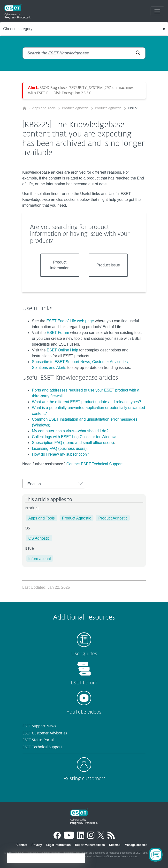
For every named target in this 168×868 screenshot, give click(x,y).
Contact (22, 845)
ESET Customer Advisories (45, 733)
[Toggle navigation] (157, 11)
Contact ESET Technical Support (94, 464)
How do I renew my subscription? (61, 454)
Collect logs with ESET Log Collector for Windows (75, 437)
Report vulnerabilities (90, 845)
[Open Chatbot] (156, 855)
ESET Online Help (62, 350)
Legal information (58, 845)
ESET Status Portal (38, 740)
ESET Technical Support (42, 747)
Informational (40, 559)
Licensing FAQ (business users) (59, 448)
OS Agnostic (39, 538)
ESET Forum (58, 333)
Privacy (37, 845)
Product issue (108, 265)
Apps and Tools (44, 108)
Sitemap (115, 845)
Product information (60, 265)
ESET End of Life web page (70, 321)
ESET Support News (39, 726)
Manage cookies (136, 845)
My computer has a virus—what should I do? (70, 431)
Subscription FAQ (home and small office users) (73, 443)
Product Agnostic (76, 108)
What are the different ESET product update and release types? (86, 402)
